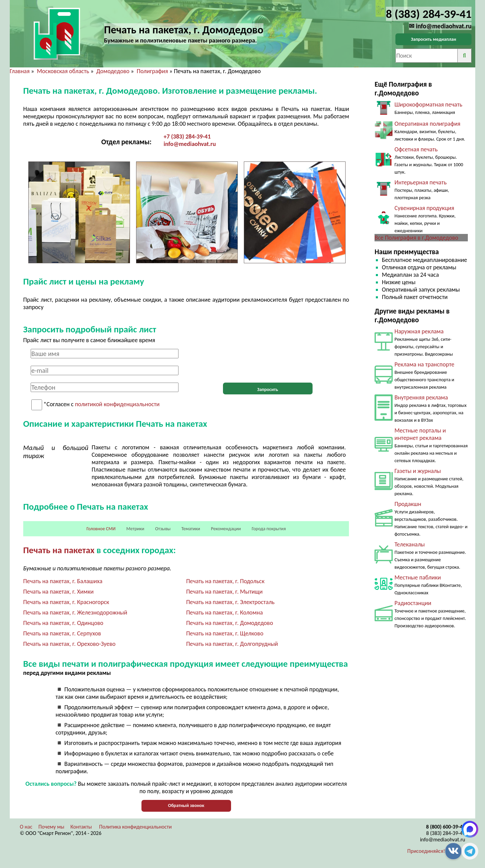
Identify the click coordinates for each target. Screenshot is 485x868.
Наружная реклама (419, 331)
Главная (20, 71)
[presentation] (268, 362)
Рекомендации (226, 529)
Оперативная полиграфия (427, 124)
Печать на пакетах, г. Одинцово (63, 623)
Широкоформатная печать (428, 104)
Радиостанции (413, 603)
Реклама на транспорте (424, 364)
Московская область (63, 71)
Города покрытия (269, 529)
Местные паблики (418, 577)
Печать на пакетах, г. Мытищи (224, 592)
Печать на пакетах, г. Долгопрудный (232, 644)
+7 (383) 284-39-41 (187, 137)
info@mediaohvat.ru (190, 144)
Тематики (191, 529)
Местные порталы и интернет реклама (420, 434)
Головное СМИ (101, 529)
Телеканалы (410, 544)
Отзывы (163, 529)
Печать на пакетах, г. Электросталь (231, 602)
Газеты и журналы (418, 471)
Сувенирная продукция (424, 208)
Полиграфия (152, 71)
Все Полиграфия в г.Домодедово (416, 238)
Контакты (81, 827)
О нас (26, 827)
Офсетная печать (416, 149)
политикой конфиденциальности (117, 405)
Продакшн (408, 504)
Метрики (135, 529)
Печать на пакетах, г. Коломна (225, 612)
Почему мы (51, 827)
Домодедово (113, 71)
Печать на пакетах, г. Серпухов (62, 633)
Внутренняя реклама (421, 397)
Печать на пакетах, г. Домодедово (230, 623)
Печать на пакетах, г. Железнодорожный (75, 612)
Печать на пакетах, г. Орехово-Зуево (69, 644)
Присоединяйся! (426, 851)
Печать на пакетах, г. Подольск (225, 581)
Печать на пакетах (59, 550)
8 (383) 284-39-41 (446, 833)
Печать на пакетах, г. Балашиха (63, 581)
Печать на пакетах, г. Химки (58, 592)
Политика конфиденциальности (135, 827)
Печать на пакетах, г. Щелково (225, 633)
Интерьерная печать (421, 182)
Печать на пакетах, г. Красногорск (66, 602)
